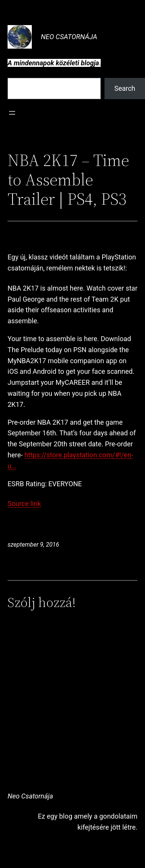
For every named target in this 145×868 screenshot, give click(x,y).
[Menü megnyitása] (12, 113)
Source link (24, 504)
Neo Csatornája (69, 37)
